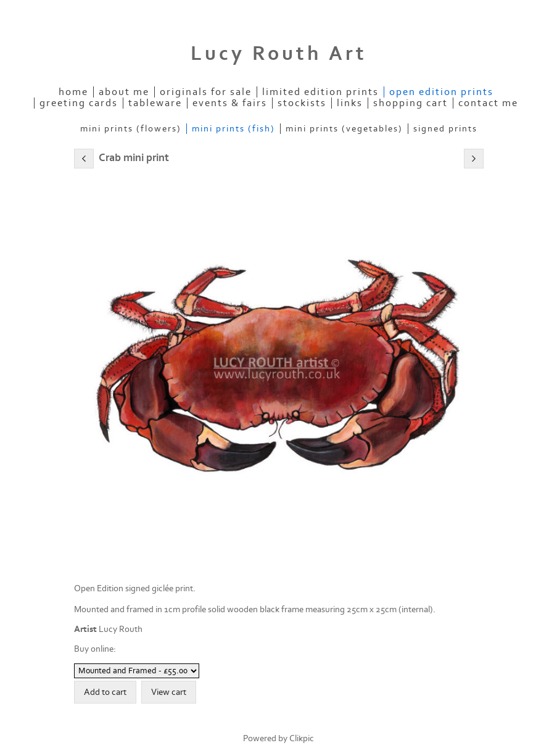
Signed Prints (445, 129)
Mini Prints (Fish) (233, 129)
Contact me (488, 103)
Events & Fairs (230, 103)
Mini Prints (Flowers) (131, 129)
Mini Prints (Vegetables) (344, 129)
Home (73, 92)
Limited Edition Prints (320, 92)
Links (350, 103)
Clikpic (302, 738)
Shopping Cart (411, 103)
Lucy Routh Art (279, 54)
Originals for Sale (206, 92)
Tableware (155, 103)
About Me (124, 92)
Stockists (302, 103)
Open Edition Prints (441, 92)
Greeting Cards (79, 103)
